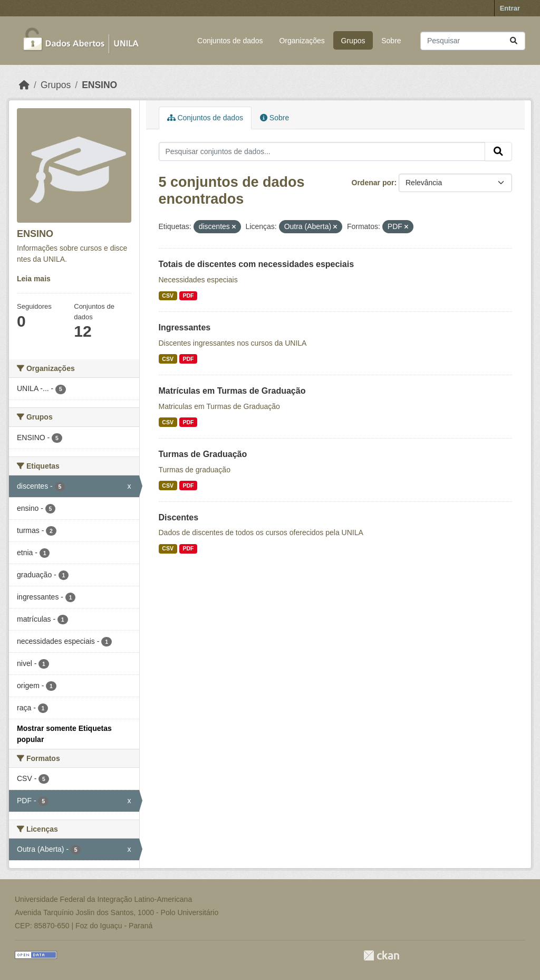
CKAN (381, 955)
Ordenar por (373, 183)
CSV (168, 296)
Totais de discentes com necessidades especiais (257, 264)
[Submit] (514, 41)
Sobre (391, 41)
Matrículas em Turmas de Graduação (232, 391)
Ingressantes (185, 327)
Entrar (510, 8)
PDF (188, 296)
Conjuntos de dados (230, 41)
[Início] (24, 85)
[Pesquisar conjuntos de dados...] (473, 41)
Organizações (302, 41)
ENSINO (99, 85)
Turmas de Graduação (203, 454)
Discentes (179, 517)
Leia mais (34, 279)
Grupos (353, 41)
